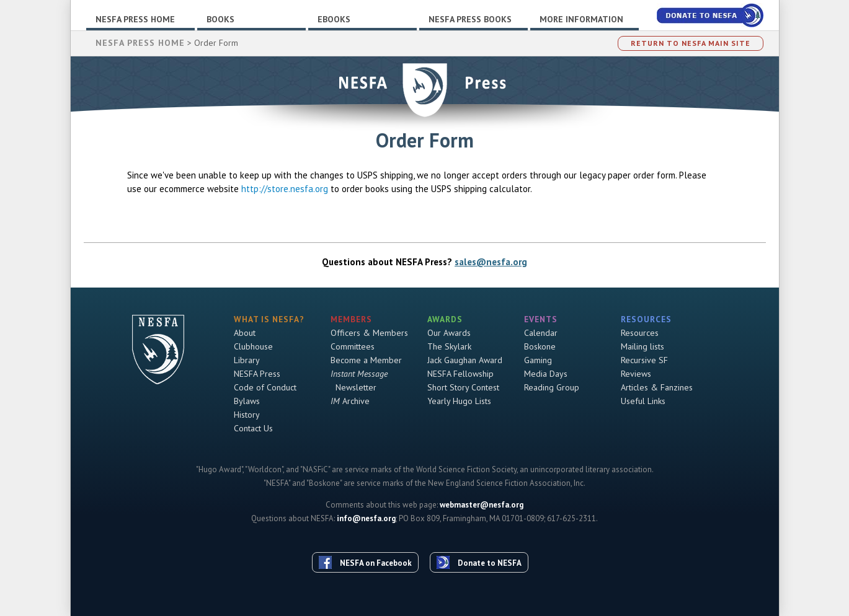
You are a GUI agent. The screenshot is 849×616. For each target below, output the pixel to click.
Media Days (546, 374)
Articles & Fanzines (657, 387)
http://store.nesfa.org (285, 189)
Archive (350, 401)
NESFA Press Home (135, 19)
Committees (353, 346)
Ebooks (334, 19)
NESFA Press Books (470, 19)
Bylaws (247, 401)
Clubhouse (253, 346)
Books (220, 19)
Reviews (636, 374)
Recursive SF (644, 360)
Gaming (538, 360)
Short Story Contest (463, 387)
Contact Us (253, 428)
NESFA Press (257, 374)
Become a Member (366, 360)
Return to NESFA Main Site (691, 43)
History (247, 415)
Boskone (540, 346)
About (245, 333)
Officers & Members (369, 333)
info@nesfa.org (366, 518)
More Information (581, 19)
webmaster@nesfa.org (482, 505)
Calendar (541, 333)
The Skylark (449, 346)
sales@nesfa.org (491, 262)
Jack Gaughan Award (465, 360)
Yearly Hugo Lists (459, 401)
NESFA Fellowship (460, 374)
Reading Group (552, 387)
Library (247, 360)
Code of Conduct (265, 387)
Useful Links (643, 401)
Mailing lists (642, 346)
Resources (640, 333)
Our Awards (449, 333)
